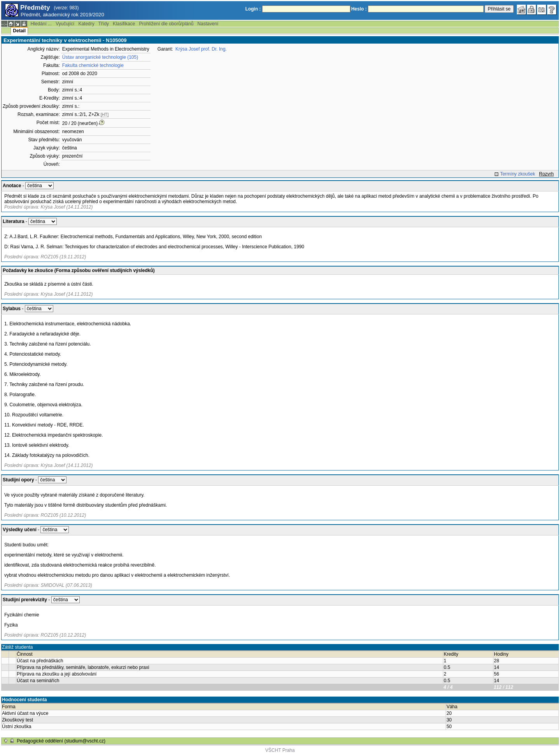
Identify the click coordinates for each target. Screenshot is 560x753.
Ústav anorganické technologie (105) (100, 57)
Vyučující (65, 24)
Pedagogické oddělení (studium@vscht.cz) (61, 741)
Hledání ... (41, 24)
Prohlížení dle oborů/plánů (166, 24)
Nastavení (208, 24)
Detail (19, 31)
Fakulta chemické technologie (93, 65)
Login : (253, 9)
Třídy (104, 24)
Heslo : (359, 9)
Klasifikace (124, 24)
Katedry (86, 24)
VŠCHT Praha (280, 750)
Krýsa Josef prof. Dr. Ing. (201, 49)
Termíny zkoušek (518, 174)
